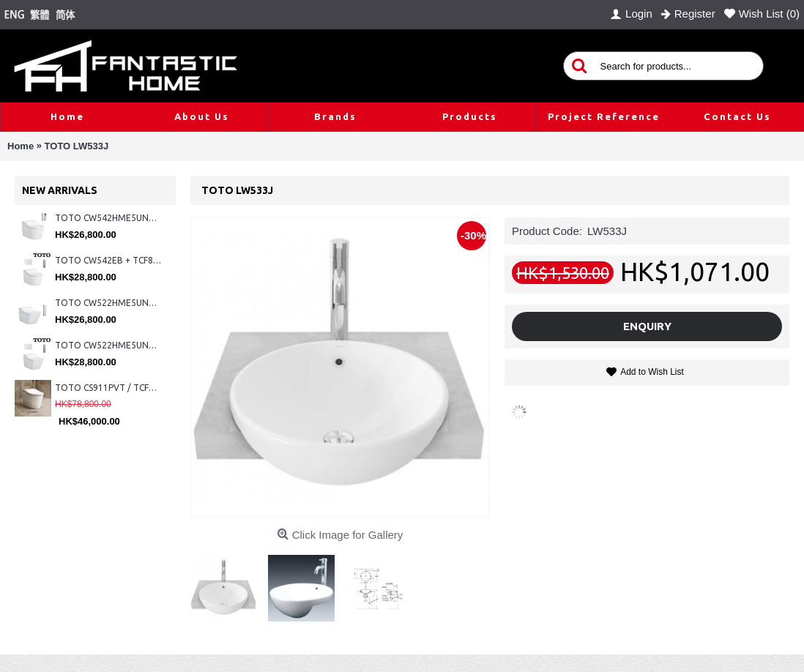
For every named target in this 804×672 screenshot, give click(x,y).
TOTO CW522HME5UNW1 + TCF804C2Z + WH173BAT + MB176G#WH (108, 345)
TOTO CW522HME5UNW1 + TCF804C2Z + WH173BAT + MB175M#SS (108, 303)
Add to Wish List (652, 372)
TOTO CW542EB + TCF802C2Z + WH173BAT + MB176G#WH (108, 260)
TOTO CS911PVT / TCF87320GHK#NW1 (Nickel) (108, 388)
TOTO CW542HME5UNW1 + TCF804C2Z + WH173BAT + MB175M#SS (108, 218)
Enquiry (647, 326)
